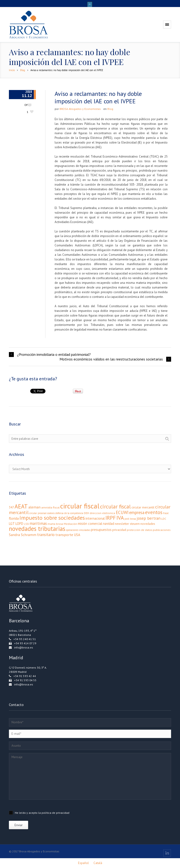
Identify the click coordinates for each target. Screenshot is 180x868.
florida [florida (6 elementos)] (14, 518)
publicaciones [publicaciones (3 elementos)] (162, 530)
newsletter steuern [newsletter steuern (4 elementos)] (127, 524)
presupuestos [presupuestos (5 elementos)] (101, 530)
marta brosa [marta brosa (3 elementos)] (55, 524)
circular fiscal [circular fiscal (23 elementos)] (115, 506)
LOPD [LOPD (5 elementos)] (19, 524)
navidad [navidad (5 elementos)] (109, 524)
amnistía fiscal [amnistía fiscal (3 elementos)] (50, 507)
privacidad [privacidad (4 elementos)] (119, 530)
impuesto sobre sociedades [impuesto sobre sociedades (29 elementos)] (52, 518)
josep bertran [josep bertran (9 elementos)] (149, 518)
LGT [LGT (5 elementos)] (12, 524)
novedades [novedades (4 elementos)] (148, 524)
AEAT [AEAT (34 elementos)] (21, 506)
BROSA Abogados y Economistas (80, 109)
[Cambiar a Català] (98, 863)
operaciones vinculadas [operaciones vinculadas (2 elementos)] (78, 530)
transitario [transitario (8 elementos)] (46, 535)
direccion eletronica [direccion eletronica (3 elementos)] (102, 513)
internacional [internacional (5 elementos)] (95, 518)
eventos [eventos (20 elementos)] (154, 512)
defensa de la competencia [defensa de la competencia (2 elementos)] (69, 513)
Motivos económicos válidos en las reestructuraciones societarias (111, 359)
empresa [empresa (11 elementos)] (137, 512)
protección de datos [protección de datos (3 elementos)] (139, 530)
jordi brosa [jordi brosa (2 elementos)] (130, 519)
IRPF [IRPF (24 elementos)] (111, 518)
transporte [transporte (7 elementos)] (64, 535)
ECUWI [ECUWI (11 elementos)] (122, 512)
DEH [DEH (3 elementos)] (86, 513)
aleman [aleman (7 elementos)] (34, 507)
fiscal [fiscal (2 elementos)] (166, 513)
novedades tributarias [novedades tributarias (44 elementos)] (37, 529)
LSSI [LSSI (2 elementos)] (26, 524)
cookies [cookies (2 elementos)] (51, 513)
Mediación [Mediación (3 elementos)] (70, 524)
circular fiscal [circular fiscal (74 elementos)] (80, 506)
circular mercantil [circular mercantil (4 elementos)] (143, 507)
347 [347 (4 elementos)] (11, 507)
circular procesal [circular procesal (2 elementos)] (38, 513)
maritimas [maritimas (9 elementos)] (38, 523)
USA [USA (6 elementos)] (77, 535)
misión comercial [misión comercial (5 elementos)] (90, 524)
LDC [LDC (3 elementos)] (164, 519)
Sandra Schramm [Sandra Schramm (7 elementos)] (23, 535)
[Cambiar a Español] (83, 863)
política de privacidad (55, 813)
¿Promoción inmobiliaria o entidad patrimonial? (54, 354)
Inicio (12, 70)
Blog (23, 70)
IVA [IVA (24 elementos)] (120, 518)
